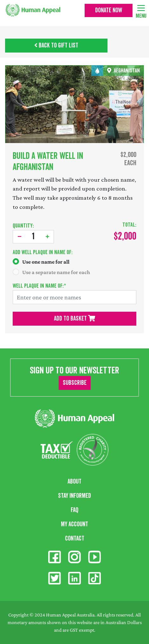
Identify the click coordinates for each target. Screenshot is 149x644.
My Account (74, 524)
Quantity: (23, 226)
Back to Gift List (56, 46)
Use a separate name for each (56, 272)
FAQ (74, 510)
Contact (75, 539)
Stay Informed (74, 496)
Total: (129, 225)
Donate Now (109, 10)
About (74, 482)
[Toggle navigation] (141, 7)
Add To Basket (75, 319)
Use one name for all (46, 262)
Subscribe (75, 383)
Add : (43, 252)
